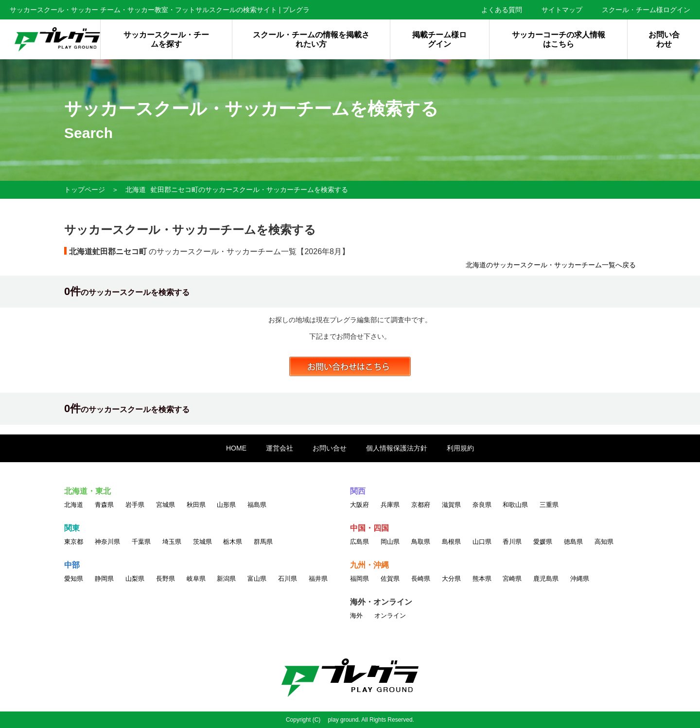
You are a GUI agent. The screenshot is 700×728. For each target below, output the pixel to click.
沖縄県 (580, 579)
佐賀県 (390, 579)
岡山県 (390, 542)
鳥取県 (421, 542)
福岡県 (359, 579)
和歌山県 (515, 505)
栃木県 (233, 542)
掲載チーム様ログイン (439, 39)
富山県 (257, 579)
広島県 (359, 542)
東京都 (74, 542)
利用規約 (460, 448)
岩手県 (135, 505)
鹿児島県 (546, 579)
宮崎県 (512, 579)
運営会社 (280, 448)
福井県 (318, 579)
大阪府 (359, 505)
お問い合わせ (664, 39)
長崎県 (421, 579)
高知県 (604, 542)
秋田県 (196, 505)
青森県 (104, 505)
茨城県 (202, 542)
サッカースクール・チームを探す (166, 39)
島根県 (451, 542)
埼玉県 (172, 542)
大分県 (451, 579)
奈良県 (482, 505)
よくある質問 (502, 10)
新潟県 (226, 579)
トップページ (85, 190)
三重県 (549, 505)
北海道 (136, 190)
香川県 (512, 542)
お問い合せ (330, 448)
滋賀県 (451, 505)
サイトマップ (562, 10)
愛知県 (74, 579)
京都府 (421, 505)
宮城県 (166, 505)
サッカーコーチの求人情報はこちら (559, 39)
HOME (236, 448)
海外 (356, 615)
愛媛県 (543, 542)
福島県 (257, 505)
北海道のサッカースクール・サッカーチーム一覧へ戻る (551, 265)
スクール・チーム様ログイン (646, 10)
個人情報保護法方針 (397, 448)
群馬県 (263, 542)
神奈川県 (107, 542)
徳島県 (573, 542)
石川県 (288, 579)
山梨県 (135, 579)
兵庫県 (390, 505)
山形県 (226, 505)
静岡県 (104, 579)
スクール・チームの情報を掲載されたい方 (311, 39)
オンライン (390, 615)
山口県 (482, 542)
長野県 (166, 579)
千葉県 (141, 542)
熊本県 (482, 579)
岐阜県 (196, 579)
